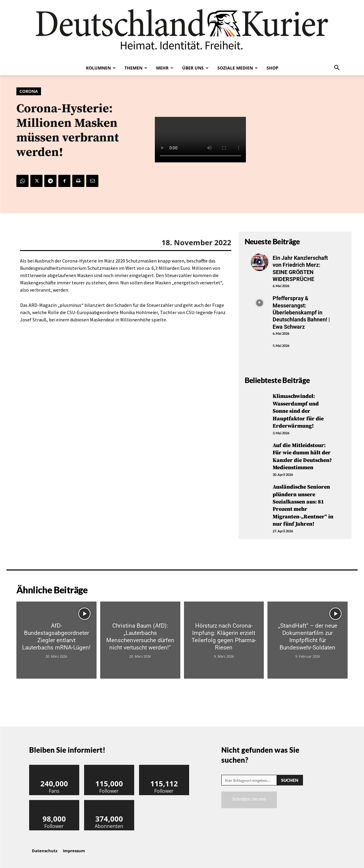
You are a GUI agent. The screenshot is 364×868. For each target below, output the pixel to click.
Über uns (195, 68)
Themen (136, 68)
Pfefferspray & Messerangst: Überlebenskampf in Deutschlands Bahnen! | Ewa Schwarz (301, 312)
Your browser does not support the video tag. (200, 140)
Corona (29, 91)
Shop (272, 68)
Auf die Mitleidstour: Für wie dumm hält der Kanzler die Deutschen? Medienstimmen (302, 454)
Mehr (165, 68)
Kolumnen (101, 68)
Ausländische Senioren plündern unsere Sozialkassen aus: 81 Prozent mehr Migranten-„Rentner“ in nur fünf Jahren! (303, 502)
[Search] (290, 776)
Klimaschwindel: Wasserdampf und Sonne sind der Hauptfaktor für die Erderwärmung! (298, 410)
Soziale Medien (238, 68)
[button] (337, 68)
